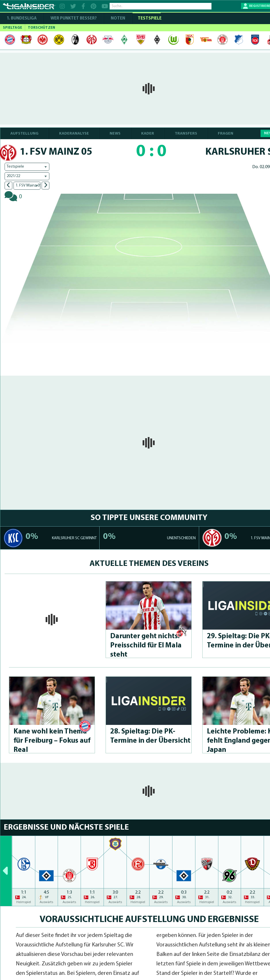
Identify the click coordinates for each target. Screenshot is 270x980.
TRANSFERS (186, 134)
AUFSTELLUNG (24, 134)
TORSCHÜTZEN (41, 28)
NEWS (115, 134)
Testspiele (149, 19)
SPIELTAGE (12, 28)
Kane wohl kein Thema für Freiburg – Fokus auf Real (52, 741)
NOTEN (118, 19)
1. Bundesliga (22, 19)
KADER (148, 134)
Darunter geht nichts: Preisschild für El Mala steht (146, 646)
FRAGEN (226, 134)
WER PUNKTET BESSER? (74, 19)
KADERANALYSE (74, 134)
